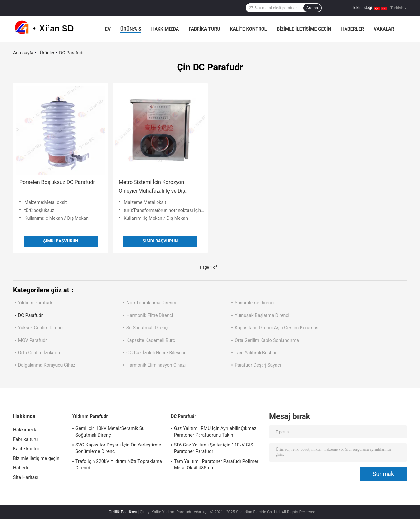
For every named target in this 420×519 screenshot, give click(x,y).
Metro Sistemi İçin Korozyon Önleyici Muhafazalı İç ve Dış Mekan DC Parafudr (152, 187)
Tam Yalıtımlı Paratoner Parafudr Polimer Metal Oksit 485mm (216, 465)
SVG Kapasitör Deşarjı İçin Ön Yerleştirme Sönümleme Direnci (118, 448)
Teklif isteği (362, 8)
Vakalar (384, 29)
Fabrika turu (204, 29)
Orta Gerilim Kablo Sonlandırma (267, 340)
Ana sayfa (23, 53)
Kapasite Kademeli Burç (151, 340)
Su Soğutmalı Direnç (147, 328)
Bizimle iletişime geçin (304, 29)
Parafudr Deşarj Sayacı (258, 365)
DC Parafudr (30, 315)
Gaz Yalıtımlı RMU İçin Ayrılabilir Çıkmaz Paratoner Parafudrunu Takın (215, 432)
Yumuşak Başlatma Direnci (262, 315)
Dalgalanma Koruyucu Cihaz (47, 365)
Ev (108, 29)
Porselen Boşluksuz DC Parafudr (57, 182)
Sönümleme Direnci (254, 303)
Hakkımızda (165, 29)
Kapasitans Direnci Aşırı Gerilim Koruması (277, 328)
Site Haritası (26, 477)
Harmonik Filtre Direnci (150, 315)
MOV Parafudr (32, 340)
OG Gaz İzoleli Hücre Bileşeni (156, 353)
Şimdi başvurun (61, 241)
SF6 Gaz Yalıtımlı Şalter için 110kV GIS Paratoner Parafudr (214, 448)
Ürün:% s (131, 29)
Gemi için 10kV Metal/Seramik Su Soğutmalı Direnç (110, 432)
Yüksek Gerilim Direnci (41, 328)
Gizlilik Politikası (123, 512)
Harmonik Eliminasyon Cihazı (156, 365)
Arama (312, 8)
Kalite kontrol (249, 29)
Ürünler (47, 53)
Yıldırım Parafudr (35, 303)
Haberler (352, 29)
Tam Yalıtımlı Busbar (256, 353)
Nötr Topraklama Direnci (151, 303)
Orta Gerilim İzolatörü (40, 353)
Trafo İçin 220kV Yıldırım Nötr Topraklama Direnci (119, 465)
